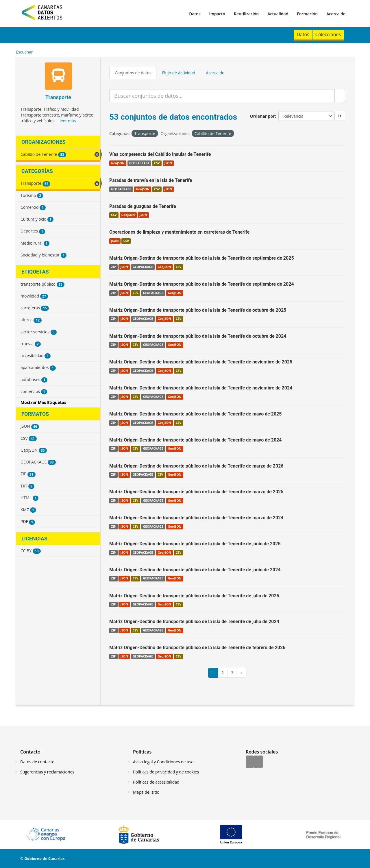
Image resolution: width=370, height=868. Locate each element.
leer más (68, 121)
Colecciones (328, 34)
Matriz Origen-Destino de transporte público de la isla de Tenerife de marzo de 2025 (196, 492)
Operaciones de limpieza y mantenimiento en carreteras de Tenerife (179, 232)
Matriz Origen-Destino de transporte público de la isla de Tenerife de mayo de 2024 (195, 440)
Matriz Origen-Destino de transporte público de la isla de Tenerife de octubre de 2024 (198, 336)
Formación (307, 14)
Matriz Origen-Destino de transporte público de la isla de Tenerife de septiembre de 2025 (202, 258)
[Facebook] (250, 762)
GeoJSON (118, 163)
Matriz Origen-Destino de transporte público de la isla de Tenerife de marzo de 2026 (196, 466)
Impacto (217, 14)
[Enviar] (340, 96)
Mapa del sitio (146, 792)
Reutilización (246, 14)
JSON (168, 163)
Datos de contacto (37, 762)
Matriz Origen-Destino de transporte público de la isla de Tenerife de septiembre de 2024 (202, 284)
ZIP (113, 267)
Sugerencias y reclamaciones (47, 772)
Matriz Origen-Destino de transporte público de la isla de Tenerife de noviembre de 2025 (201, 362)
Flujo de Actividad (179, 73)
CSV (157, 163)
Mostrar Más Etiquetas (43, 402)
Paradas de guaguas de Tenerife (143, 206)
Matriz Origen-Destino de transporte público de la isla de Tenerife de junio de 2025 (195, 544)
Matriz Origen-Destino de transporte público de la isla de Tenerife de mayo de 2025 (195, 414)
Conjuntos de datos (133, 73)
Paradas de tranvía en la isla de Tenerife (151, 180)
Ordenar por (262, 116)
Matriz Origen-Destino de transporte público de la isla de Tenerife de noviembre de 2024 (201, 388)
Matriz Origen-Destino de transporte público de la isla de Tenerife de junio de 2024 (195, 570)
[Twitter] (256, 762)
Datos (195, 14)
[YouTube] (260, 762)
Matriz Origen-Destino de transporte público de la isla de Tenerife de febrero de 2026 (197, 648)
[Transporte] (58, 77)
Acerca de (336, 14)
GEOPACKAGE (139, 163)
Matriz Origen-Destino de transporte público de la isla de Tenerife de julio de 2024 (194, 622)
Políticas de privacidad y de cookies (166, 772)
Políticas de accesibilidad (156, 782)
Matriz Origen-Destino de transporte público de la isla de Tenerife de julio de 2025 (194, 596)
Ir (340, 116)
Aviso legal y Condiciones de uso (163, 762)
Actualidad (278, 14)
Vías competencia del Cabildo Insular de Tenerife (160, 154)
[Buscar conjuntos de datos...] (222, 96)
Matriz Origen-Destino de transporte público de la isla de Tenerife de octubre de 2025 (198, 310)
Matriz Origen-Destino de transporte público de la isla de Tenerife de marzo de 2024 (196, 518)
